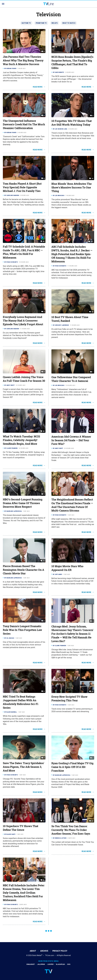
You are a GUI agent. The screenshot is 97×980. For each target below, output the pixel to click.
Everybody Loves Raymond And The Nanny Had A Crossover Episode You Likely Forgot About (23, 321)
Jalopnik (41, 964)
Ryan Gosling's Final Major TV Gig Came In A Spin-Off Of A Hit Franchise (72, 767)
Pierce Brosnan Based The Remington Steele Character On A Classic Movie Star (24, 570)
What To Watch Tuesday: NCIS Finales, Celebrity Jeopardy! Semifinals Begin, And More (21, 440)
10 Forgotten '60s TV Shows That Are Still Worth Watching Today (72, 123)
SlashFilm (60, 964)
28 (92, 312)
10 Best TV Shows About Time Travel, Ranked (70, 319)
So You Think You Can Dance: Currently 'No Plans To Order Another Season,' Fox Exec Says (71, 830)
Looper (50, 964)
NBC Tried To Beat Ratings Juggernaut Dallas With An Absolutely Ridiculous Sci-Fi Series (21, 702)
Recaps (55, 23)
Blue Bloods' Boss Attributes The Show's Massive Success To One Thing (72, 187)
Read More (38, 87)
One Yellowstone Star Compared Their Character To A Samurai (71, 379)
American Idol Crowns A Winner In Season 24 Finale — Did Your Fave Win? (71, 440)
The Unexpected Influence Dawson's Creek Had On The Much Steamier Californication (24, 125)
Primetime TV (41, 23)
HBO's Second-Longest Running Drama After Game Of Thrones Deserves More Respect (23, 503)
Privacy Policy (60, 951)
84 (44, 880)
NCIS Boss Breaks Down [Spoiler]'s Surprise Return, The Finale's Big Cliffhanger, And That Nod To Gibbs (72, 62)
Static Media (37, 955)
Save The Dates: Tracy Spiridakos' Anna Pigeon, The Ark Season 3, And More (24, 767)
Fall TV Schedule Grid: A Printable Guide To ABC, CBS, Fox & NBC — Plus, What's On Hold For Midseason (24, 252)
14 (92, 691)
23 (92, 494)
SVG (69, 964)
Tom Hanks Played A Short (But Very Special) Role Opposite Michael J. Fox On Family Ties (22, 187)
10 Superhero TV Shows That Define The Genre (21, 828)
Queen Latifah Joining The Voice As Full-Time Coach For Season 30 (24, 379)
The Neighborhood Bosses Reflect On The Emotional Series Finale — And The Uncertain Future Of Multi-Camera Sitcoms (72, 505)
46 (44, 241)
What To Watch (69, 23)
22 (92, 821)
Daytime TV (26, 23)
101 (92, 241)
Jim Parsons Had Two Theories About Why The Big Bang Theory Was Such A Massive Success (23, 60)
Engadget (31, 964)
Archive (44, 951)
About (33, 951)
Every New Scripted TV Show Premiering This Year (69, 699)
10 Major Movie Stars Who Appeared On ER (67, 568)
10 (92, 178)
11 (44, 561)
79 (92, 431)
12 (44, 821)
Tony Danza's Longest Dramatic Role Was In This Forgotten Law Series (22, 630)
